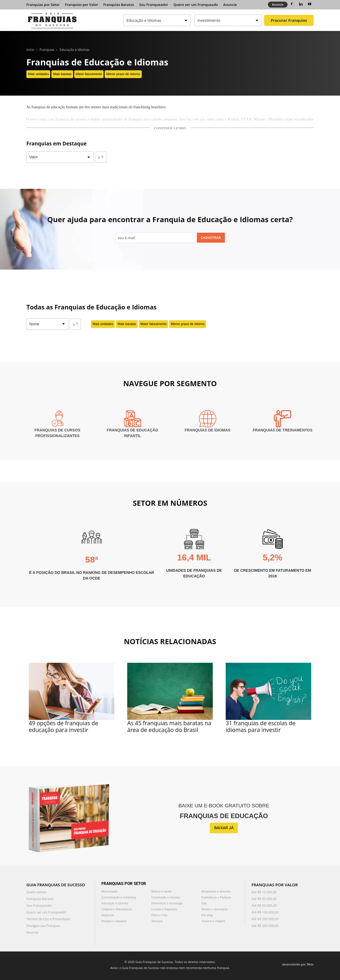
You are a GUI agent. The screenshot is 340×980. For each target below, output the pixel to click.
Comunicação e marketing (119, 897)
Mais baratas (62, 74)
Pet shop (207, 915)
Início (30, 50)
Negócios (108, 915)
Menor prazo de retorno (123, 74)
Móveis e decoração (214, 909)
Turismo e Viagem (213, 921)
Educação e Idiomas (75, 50)
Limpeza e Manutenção (117, 909)
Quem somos (36, 892)
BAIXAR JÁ (224, 828)
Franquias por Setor (43, 5)
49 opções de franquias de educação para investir (63, 726)
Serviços (157, 921)
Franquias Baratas (119, 5)
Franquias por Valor (81, 5)
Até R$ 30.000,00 (264, 899)
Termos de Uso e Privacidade (48, 919)
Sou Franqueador (154, 5)
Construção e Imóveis (166, 897)
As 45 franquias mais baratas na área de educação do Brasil (169, 726)
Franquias (47, 50)
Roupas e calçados (114, 921)
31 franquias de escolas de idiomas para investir (261, 726)
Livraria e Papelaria (164, 909)
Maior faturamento (89, 74)
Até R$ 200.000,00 (265, 919)
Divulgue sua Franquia (43, 926)
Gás (204, 903)
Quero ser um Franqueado (196, 5)
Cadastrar (211, 238)
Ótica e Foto (160, 915)
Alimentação (110, 891)
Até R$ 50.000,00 (264, 906)
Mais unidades (38, 74)
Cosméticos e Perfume (216, 897)
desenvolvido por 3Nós (298, 964)
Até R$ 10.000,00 (264, 892)
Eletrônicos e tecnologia (167, 903)
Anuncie (230, 5)
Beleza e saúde (162, 891)
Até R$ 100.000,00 (265, 912)
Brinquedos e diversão (216, 891)
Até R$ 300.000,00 (265, 926)
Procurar (289, 20)
